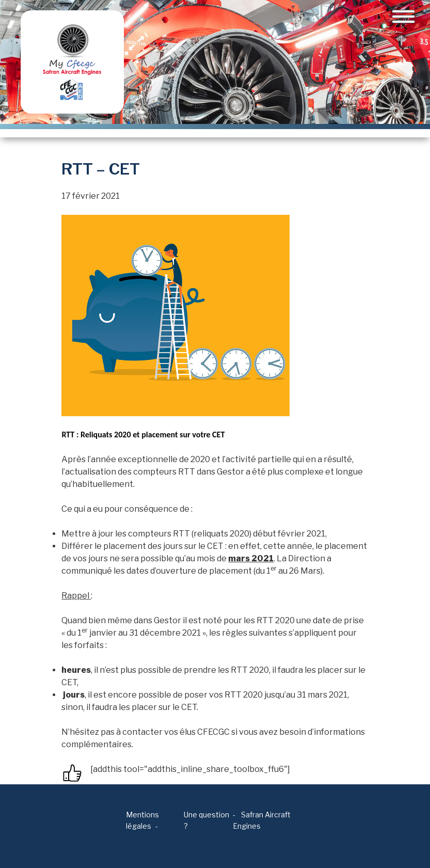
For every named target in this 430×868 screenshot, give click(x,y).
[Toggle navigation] (403, 17)
